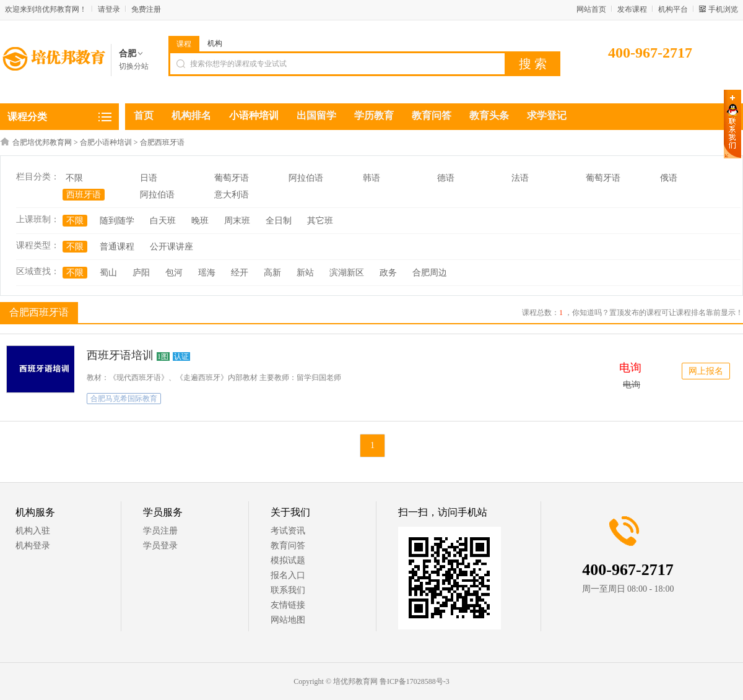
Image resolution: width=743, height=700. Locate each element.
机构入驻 (33, 531)
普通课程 (117, 247)
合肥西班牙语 (162, 142)
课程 (184, 44)
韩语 (371, 178)
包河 (174, 273)
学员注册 (160, 531)
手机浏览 (723, 9)
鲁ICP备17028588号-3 (415, 681)
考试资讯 (288, 531)
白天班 (163, 221)
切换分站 (134, 66)
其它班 (320, 221)
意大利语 (232, 195)
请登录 (109, 9)
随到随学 (117, 221)
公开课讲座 (172, 247)
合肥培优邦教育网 (42, 142)
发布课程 (632, 9)
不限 (74, 178)
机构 (215, 43)
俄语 (669, 178)
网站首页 (591, 9)
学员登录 (160, 546)
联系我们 (288, 590)
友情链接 (288, 605)
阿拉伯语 (306, 178)
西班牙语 (84, 195)
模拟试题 (288, 560)
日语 (149, 178)
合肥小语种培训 (106, 142)
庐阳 (141, 273)
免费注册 (146, 9)
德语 (446, 178)
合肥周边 (430, 273)
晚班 (200, 221)
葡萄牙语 (232, 178)
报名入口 (288, 575)
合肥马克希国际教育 (124, 399)
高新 (272, 273)
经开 (240, 273)
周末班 (237, 221)
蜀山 (108, 273)
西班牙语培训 (120, 355)
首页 (144, 115)
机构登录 (33, 546)
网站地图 (288, 620)
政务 (388, 273)
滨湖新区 (347, 273)
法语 (520, 178)
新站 (305, 273)
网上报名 (706, 371)
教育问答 (288, 546)
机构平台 (673, 9)
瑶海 (207, 273)
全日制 (279, 221)
